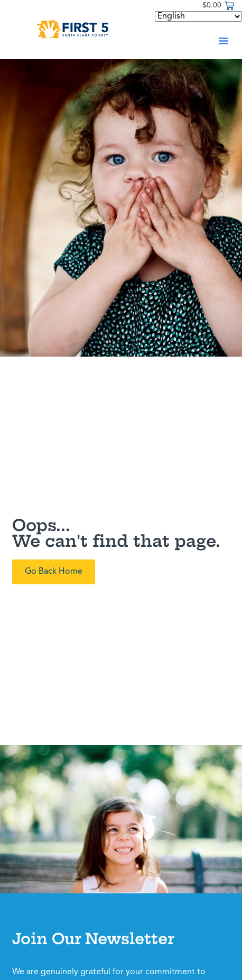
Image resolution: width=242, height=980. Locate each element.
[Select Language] (198, 16)
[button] (224, 41)
